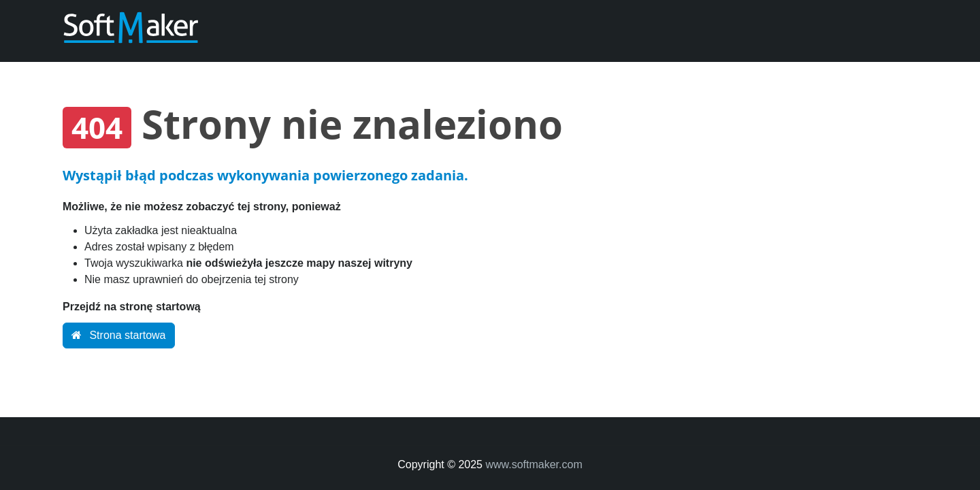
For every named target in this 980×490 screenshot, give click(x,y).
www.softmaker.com (534, 464)
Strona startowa (119, 335)
